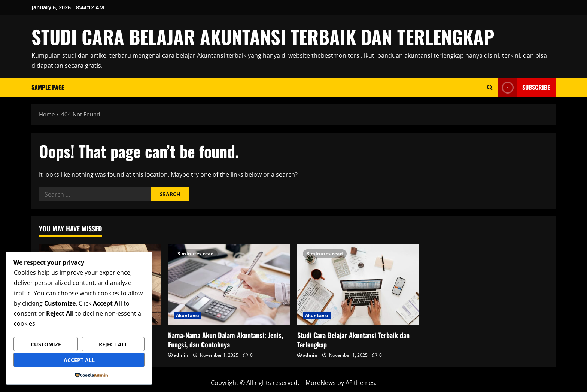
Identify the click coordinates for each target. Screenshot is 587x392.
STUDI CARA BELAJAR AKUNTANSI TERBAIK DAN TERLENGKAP (263, 36)
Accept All (79, 360)
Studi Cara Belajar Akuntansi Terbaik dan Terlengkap (353, 340)
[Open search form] (490, 87)
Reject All (113, 344)
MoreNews (321, 383)
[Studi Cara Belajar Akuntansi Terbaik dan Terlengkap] (358, 284)
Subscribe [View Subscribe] (524, 87)
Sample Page (48, 87)
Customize (46, 344)
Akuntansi (188, 315)
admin (181, 355)
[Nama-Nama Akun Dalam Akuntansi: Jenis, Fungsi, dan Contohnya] (229, 284)
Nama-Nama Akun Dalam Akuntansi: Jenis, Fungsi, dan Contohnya (226, 340)
